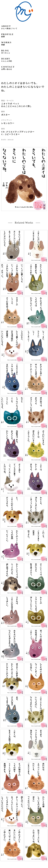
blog (6, 52)
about (9, 27)
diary (7, 60)
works (6, 43)
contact (8, 68)
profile (7, 35)
